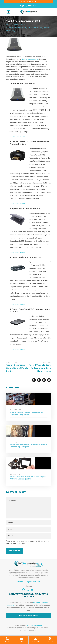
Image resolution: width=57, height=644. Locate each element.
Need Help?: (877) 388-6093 (29, 582)
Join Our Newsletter (34, 625)
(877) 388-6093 (29, 6)
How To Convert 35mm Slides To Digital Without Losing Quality (28, 478)
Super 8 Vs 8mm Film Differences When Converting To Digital (28, 446)
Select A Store (27, 2)
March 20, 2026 (15, 410)
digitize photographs (30, 59)
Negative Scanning (18, 28)
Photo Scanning (36, 28)
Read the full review (17, 137)
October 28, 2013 (17, 25)
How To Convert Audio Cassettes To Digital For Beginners (26, 413)
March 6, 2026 (15, 474)
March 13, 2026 (15, 442)
